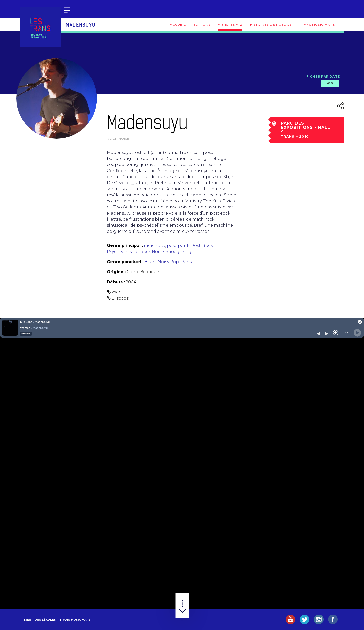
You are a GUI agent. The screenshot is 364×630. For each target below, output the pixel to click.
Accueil (178, 24)
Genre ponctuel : (125, 262)
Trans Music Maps (317, 24)
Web (117, 292)
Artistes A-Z (230, 24)
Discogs (120, 298)
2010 (330, 83)
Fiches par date (323, 77)
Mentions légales (40, 620)
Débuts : (116, 282)
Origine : (116, 272)
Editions (202, 24)
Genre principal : (125, 246)
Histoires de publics (271, 24)
